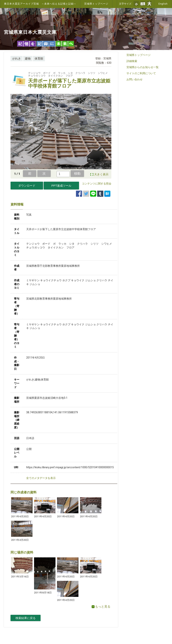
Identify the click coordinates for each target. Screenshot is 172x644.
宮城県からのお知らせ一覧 (143, 67)
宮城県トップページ (96, 4)
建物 (28, 59)
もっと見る (101, 607)
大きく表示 (101, 174)
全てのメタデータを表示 (41, 478)
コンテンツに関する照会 (97, 184)
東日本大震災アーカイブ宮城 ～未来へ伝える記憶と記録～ (40, 4)
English (163, 4)
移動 (77, 173)
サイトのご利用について (141, 73)
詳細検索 (132, 61)
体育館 (39, 59)
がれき (17, 59)
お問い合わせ (135, 79)
